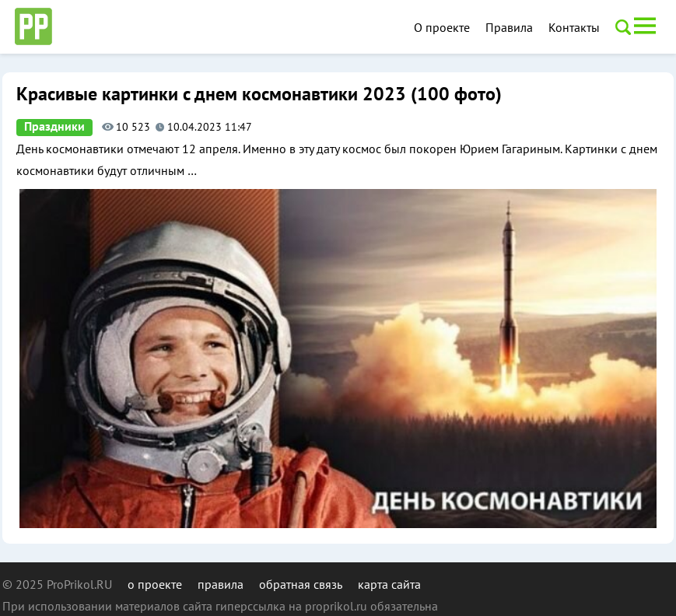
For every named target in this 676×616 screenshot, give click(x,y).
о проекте (155, 584)
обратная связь (301, 584)
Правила (509, 27)
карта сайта (389, 584)
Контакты (574, 27)
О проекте (442, 27)
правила (221, 584)
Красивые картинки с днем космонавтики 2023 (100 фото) (259, 94)
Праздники (54, 127)
